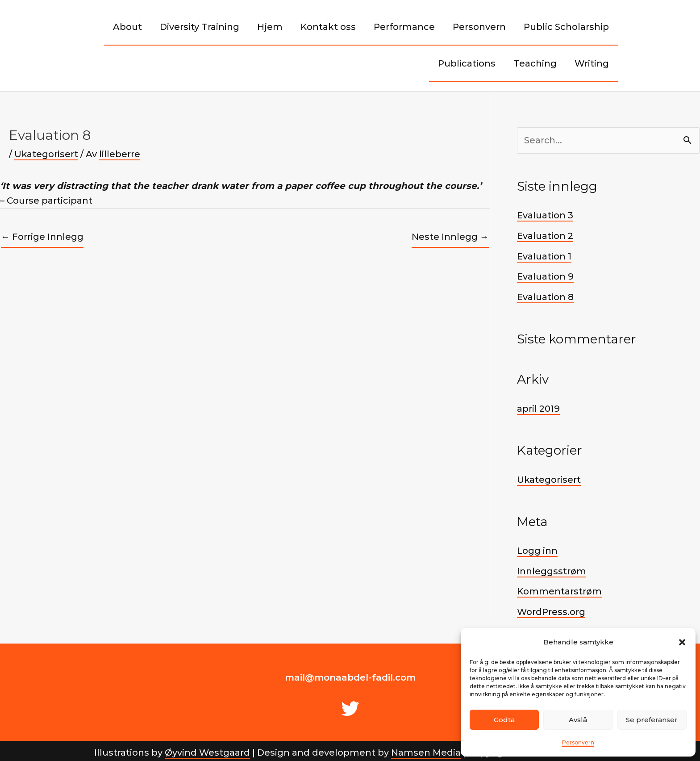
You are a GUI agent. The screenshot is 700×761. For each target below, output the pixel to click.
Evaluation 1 (544, 255)
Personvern (578, 742)
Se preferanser (652, 720)
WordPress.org (551, 609)
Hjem (270, 27)
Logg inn (537, 548)
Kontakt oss (328, 27)
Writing (592, 63)
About (127, 27)
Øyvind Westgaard (207, 749)
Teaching (535, 63)
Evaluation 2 (545, 235)
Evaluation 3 (545, 215)
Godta (504, 720)
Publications (467, 63)
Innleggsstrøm (552, 569)
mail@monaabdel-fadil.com (350, 674)
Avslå (578, 720)
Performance (404, 27)
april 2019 (538, 407)
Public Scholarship (566, 27)
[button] (682, 642)
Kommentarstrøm (559, 589)
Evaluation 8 (545, 296)
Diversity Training (200, 27)
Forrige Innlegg (42, 237)
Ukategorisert (46, 154)
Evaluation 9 (545, 276)
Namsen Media (426, 749)
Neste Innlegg (450, 237)
